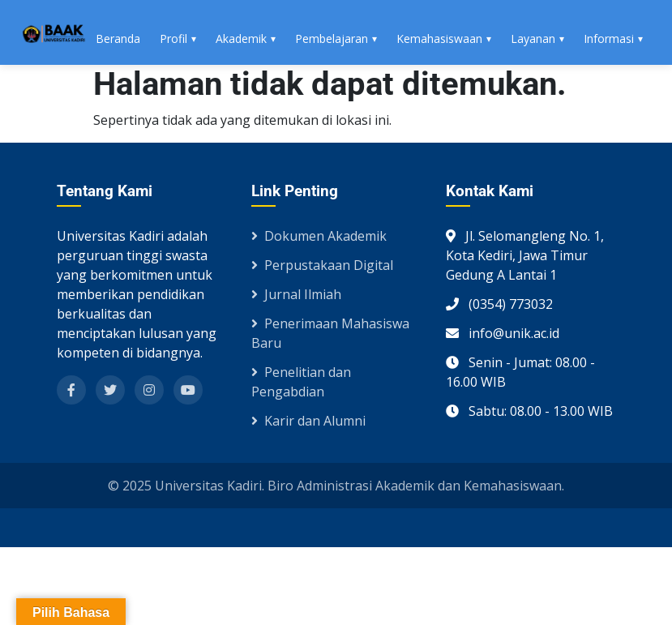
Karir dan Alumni (308, 421)
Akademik (241, 39)
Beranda (118, 39)
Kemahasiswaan (439, 39)
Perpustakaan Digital (322, 265)
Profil (173, 39)
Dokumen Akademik (319, 236)
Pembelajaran (332, 39)
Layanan (533, 39)
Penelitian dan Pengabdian (301, 382)
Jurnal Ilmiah (296, 294)
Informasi (609, 39)
